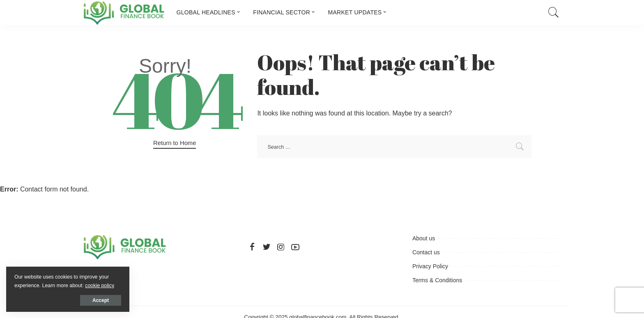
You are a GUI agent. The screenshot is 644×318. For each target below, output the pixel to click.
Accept (101, 300)
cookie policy (100, 286)
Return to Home (175, 143)
